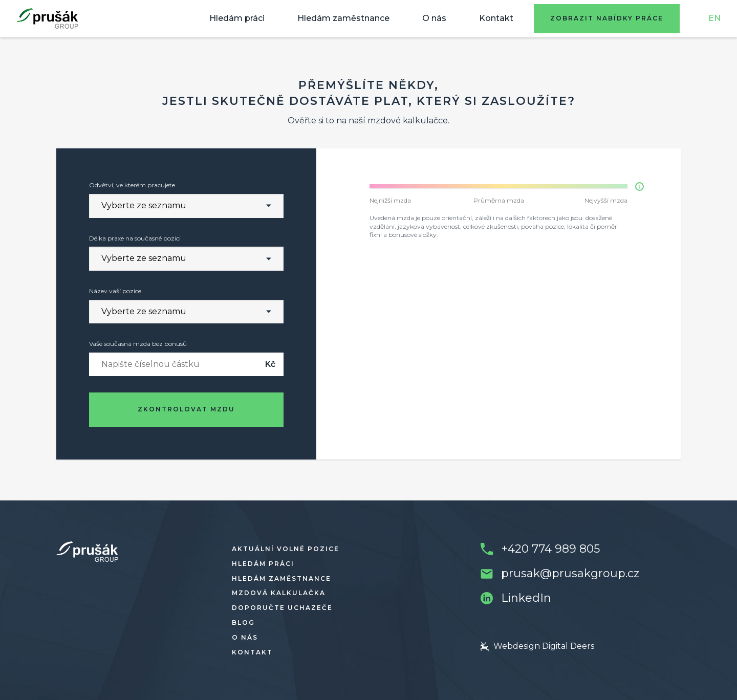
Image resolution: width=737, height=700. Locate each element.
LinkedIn (526, 598)
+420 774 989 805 (550, 549)
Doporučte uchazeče (282, 608)
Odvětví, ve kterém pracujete (132, 185)
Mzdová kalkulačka (279, 593)
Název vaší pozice (115, 291)
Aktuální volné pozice (286, 549)
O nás (434, 18)
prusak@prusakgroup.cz (570, 573)
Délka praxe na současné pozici (135, 238)
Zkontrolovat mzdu (186, 409)
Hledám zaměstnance (343, 18)
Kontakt (496, 18)
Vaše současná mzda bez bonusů (138, 344)
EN (714, 18)
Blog (243, 622)
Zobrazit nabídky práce (607, 18)
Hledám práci (237, 18)
